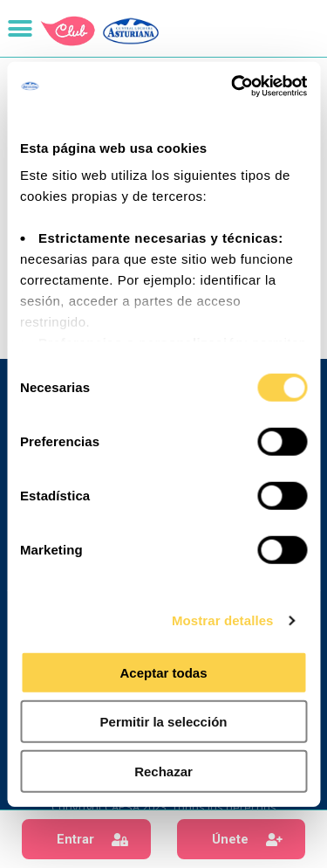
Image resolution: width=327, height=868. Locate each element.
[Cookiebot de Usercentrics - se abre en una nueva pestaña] (233, 86)
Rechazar (163, 771)
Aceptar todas (163, 672)
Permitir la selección (164, 722)
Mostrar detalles (223, 620)
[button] (86, 839)
